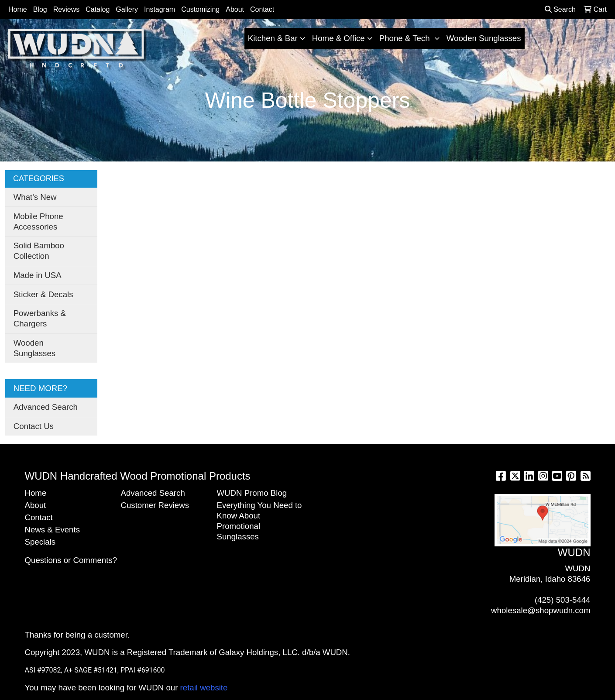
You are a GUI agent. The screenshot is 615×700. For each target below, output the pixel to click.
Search (560, 9)
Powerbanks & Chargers (40, 318)
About (235, 9)
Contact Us (34, 426)
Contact (262, 9)
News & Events (53, 530)
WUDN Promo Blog (252, 493)
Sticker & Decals (43, 294)
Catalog (98, 9)
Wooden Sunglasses (484, 38)
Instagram (160, 9)
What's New (35, 197)
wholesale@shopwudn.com (541, 610)
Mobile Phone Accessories (38, 221)
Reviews (66, 9)
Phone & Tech (406, 38)
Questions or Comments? (71, 560)
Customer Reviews (155, 505)
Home (18, 9)
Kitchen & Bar (273, 38)
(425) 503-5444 (563, 600)
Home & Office (338, 38)
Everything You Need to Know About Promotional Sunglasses (259, 521)
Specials (40, 542)
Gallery (127, 9)
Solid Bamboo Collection (39, 251)
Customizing (200, 9)
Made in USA (38, 275)
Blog (40, 9)
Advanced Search (46, 407)
